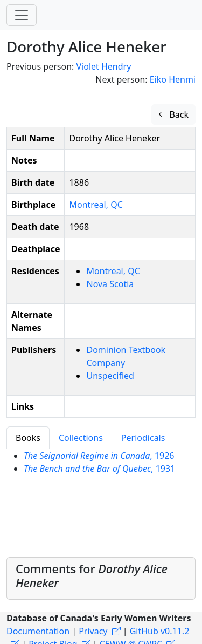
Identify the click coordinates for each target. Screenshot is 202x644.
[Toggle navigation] (22, 15)
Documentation (38, 631)
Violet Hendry (103, 66)
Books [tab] (28, 438)
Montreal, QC (96, 205)
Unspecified (110, 376)
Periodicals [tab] (143, 438)
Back (173, 114)
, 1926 (99, 456)
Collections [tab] (81, 438)
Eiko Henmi (173, 79)
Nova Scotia (110, 284)
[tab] (101, 578)
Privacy (93, 631)
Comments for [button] (92, 576)
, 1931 (99, 469)
